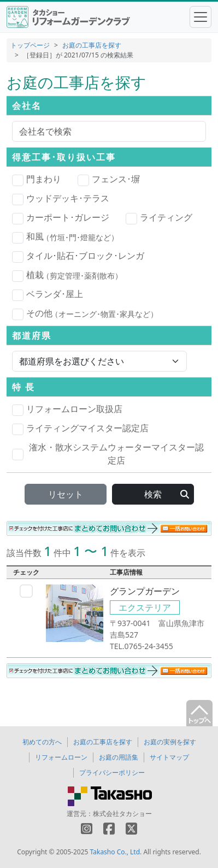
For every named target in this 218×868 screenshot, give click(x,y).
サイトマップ (169, 757)
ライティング (159, 218)
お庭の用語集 (119, 757)
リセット (66, 494)
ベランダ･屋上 (48, 294)
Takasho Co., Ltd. (116, 852)
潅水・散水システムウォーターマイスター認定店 (108, 454)
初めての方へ (42, 742)
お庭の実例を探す (170, 742)
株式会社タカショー (122, 814)
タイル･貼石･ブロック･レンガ (78, 256)
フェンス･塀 (109, 180)
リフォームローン (61, 757)
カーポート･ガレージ (61, 218)
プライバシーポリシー (112, 772)
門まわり (37, 180)
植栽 (67, 275)
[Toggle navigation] (201, 17)
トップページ (30, 45)
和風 (65, 237)
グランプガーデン (145, 591)
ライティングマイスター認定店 (80, 429)
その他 (85, 314)
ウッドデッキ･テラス (61, 199)
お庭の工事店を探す (92, 45)
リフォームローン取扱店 (67, 409)
